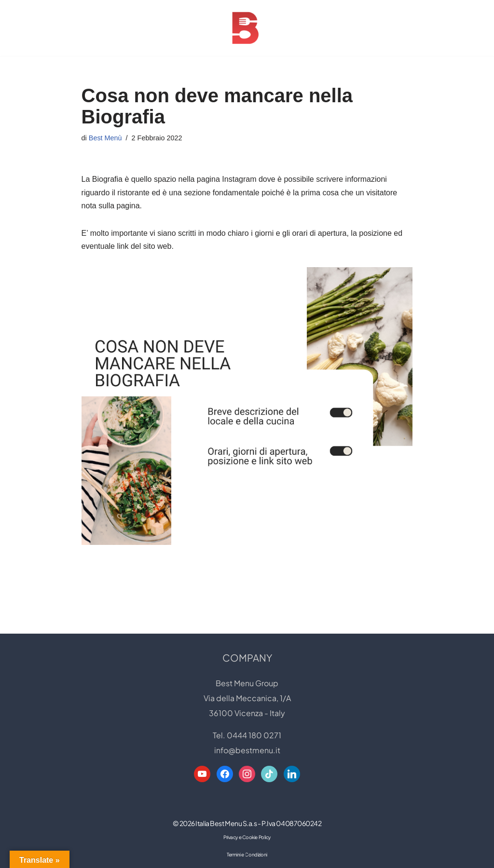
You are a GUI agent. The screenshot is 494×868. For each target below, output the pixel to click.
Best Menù (105, 138)
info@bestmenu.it (247, 750)
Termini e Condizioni (247, 854)
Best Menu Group (247, 683)
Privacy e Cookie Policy (247, 837)
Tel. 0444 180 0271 (247, 735)
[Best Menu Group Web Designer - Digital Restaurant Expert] (247, 28)
